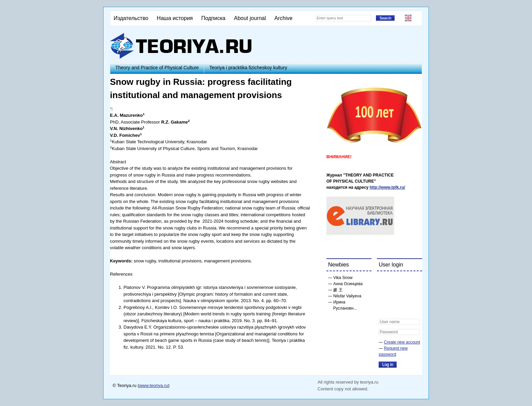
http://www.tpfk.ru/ (387, 187)
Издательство (131, 18)
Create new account (402, 342)
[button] (384, 281)
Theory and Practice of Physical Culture (157, 68)
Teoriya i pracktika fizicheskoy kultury (248, 68)
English (408, 18)
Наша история (175, 18)
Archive (283, 18)
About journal (250, 18)
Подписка (213, 18)
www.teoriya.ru (154, 385)
